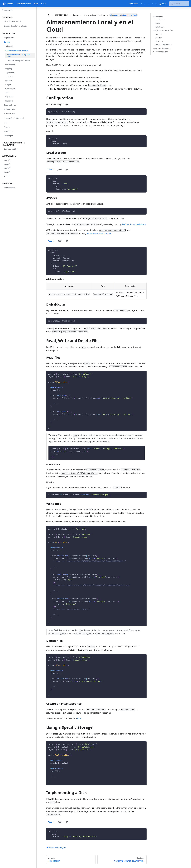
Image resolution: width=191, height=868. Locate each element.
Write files (158, 38)
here (79, 718)
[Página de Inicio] (49, 15)
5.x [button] (43, 4)
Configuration (158, 16)
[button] (18, 17)
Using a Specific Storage (161, 48)
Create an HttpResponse (163, 45)
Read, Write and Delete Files (163, 30)
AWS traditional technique (134, 224)
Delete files (159, 41)
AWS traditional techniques (99, 233)
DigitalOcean (159, 27)
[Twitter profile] (145, 4)
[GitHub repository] (141, 4)
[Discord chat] (149, 4)
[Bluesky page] (156, 4)
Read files (158, 34)
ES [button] (162, 4)
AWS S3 (157, 23)
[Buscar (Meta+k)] (179, 4)
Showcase (133, 4)
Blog (36, 4)
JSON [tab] (60, 169)
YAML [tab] (51, 169)
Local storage (159, 20)
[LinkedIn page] (152, 4)
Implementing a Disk (160, 52)
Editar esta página (56, 847)
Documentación (24, 4)
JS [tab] (67, 169)
